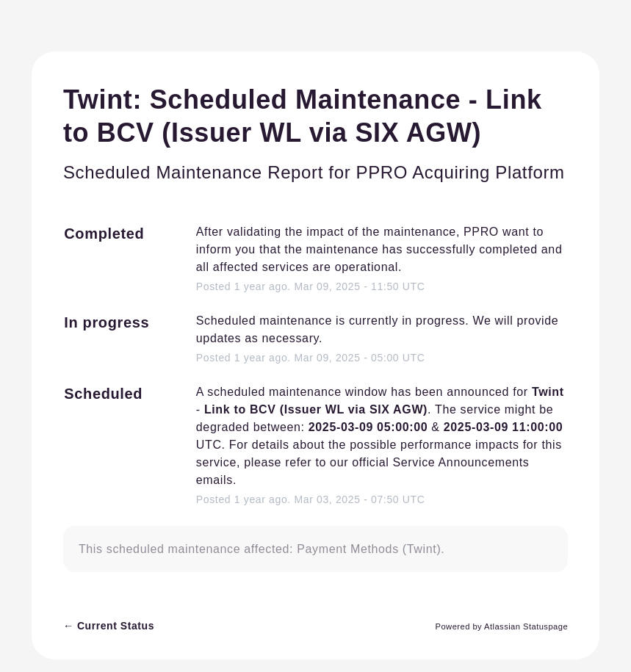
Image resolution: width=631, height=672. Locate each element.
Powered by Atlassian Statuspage (502, 626)
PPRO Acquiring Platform (461, 172)
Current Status (109, 626)
